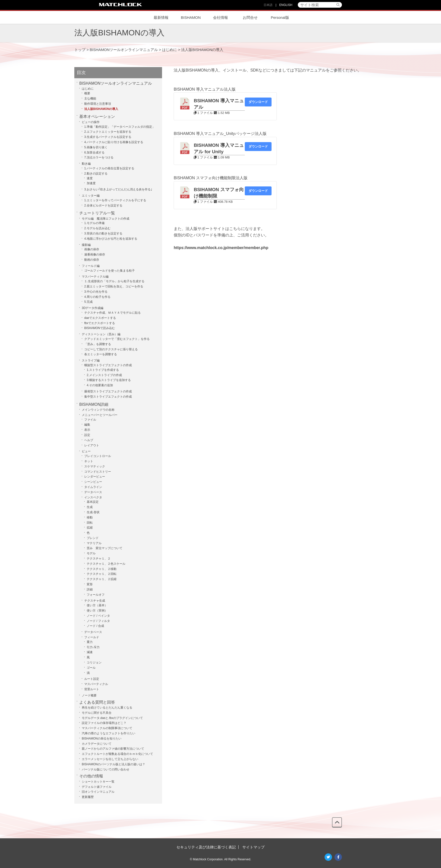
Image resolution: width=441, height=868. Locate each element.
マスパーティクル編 (95, 277)
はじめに (88, 89)
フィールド (92, 637)
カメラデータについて (97, 744)
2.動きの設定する (96, 174)
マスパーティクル (96, 684)
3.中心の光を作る (96, 292)
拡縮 (90, 528)
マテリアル (94, 543)
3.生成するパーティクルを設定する (108, 137)
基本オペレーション (97, 116)
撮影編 (86, 245)
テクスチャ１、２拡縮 (102, 579)
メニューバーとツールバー (100, 415)
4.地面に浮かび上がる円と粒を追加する (111, 239)
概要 (87, 93)
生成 (90, 507)
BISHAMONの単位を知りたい (102, 739)
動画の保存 (92, 260)
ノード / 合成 (95, 626)
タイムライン (93, 487)
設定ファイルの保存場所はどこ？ (104, 723)
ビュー (86, 451)
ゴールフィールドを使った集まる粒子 (110, 271)
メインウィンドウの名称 (98, 410)
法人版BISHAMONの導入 (101, 109)
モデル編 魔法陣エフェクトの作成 (106, 219)
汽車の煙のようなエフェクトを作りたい (109, 733)
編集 (87, 425)
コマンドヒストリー (98, 472)
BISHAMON (191, 17)
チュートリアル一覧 (97, 213)
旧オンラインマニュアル (98, 792)
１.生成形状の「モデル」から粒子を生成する (114, 281)
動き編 (86, 164)
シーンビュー (93, 482)
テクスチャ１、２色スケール (106, 564)
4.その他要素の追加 (100, 385)
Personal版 (280, 17)
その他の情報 (91, 776)
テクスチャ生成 (95, 601)
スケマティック (95, 466)
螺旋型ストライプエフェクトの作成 (108, 365)
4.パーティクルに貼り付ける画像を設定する (114, 142)
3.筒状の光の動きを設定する (103, 233)
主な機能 (90, 99)
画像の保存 (92, 249)
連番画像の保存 (95, 255)
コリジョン (94, 663)
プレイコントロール (98, 456)
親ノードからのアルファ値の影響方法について (113, 749)
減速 (90, 652)
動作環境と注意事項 (98, 104)
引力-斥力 (93, 647)
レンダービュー (95, 477)
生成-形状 (93, 512)
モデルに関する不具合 (97, 713)
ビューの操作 (91, 122)
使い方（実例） (97, 611)
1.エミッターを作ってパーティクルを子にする (115, 200)
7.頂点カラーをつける (99, 157)
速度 (90, 178)
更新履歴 (88, 797)
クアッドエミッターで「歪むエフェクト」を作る (117, 339)
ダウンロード (258, 102)
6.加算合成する (94, 153)
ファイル (90, 420)
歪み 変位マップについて (105, 548)
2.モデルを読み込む (97, 228)
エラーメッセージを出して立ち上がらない (110, 759)
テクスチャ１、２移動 (102, 569)
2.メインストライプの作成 (104, 375)
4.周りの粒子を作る (97, 297)
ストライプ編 (91, 360)
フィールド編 (91, 266)
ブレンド (93, 538)
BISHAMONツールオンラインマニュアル (116, 83)
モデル (91, 553)
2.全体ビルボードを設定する (103, 205)
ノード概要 (89, 695)
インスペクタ (93, 497)
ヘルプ (89, 440)
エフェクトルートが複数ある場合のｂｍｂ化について (117, 754)
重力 (90, 642)
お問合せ (250, 17)
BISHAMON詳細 (94, 404)
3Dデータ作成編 (93, 308)
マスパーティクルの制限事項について (107, 728)
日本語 (268, 5)
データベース (93, 492)
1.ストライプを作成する (103, 370)
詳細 (90, 589)
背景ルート (92, 689)
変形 (90, 584)
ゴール (91, 668)
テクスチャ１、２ (99, 559)
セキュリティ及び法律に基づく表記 (206, 847)
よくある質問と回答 (97, 702)
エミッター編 (91, 196)
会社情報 (220, 17)
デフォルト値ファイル (97, 787)
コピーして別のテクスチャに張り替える (111, 349)
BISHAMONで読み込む (100, 328)
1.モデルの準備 (94, 223)
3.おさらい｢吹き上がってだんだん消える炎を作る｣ (118, 189)
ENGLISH (286, 5)
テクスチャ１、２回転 (102, 574)
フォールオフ (96, 595)
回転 (90, 523)
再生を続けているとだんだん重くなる (107, 708)
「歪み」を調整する (98, 344)
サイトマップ (253, 847)
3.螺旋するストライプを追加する (109, 380)
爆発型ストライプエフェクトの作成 (108, 391)
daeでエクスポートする (100, 318)
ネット (89, 461)
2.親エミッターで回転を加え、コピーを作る (114, 286)
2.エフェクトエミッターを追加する (108, 132)
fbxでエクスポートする (100, 323)
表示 (87, 430)
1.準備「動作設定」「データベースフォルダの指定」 (120, 127)
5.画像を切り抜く (96, 147)
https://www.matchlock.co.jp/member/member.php (221, 248)
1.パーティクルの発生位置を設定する (109, 168)
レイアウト (92, 445)
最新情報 (161, 17)
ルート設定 (92, 679)
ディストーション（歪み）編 (101, 334)
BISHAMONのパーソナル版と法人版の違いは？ (113, 764)
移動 (90, 517)
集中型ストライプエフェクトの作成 (108, 397)
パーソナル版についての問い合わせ (106, 769)
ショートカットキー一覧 (98, 782)
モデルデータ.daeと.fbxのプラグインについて (112, 718)
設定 (87, 435)
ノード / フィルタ (98, 621)
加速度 (91, 183)
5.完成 (88, 302)
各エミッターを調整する (101, 354)
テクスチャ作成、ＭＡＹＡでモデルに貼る (112, 313)
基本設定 (93, 502)
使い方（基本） (97, 605)
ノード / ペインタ (98, 616)
